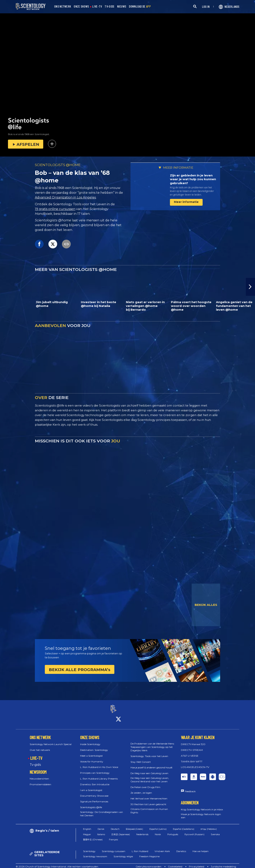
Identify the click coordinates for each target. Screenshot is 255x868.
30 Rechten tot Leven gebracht (148, 801)
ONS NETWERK (63, 6)
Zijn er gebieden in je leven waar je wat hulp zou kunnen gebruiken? (193, 179)
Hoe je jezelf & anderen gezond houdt (152, 764)
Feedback (190, 788)
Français (113, 836)
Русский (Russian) (194, 831)
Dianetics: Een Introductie (95, 781)
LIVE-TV (97, 6)
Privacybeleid (197, 863)
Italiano (101, 831)
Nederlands (142, 831)
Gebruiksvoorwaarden (149, 863)
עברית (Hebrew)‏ (209, 826)
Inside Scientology (90, 741)
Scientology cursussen (114, 848)
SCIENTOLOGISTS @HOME (58, 165)
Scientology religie (123, 853)
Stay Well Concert (141, 758)
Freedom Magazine (149, 853)
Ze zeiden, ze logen (141, 789)
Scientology (89, 848)
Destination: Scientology (94, 746)
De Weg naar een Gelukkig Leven (149, 770)
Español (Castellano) (184, 826)
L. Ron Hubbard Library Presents (99, 775)
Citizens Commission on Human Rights (149, 807)
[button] (250, 287)
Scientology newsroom (95, 853)
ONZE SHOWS (81, 6)
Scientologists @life (91, 804)
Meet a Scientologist (91, 752)
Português (173, 831)
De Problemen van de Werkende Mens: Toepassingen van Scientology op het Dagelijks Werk (153, 744)
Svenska (215, 831)
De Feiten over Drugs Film (145, 784)
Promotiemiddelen (40, 781)
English (87, 826)
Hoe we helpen (201, 848)
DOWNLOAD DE (140, 6)
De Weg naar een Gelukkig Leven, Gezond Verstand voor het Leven (150, 776)
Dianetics (181, 848)
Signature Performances (94, 798)
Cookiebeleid (175, 863)
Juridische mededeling (223, 863)
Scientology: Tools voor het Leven (149, 753)
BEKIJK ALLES (206, 605)
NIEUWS (122, 6)
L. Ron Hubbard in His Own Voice (99, 764)
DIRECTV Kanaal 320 (193, 741)
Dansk (101, 826)
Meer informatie (186, 202)
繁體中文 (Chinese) (93, 836)
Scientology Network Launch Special (51, 741)
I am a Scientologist (91, 787)
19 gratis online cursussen (55, 209)
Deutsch (115, 826)
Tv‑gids (35, 761)
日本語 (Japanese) (121, 831)
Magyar (87, 831)
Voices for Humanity (92, 758)
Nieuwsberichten (39, 775)
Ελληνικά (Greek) (134, 826)
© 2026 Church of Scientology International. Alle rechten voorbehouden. (57, 863)
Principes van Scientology (95, 769)
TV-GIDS (109, 6)
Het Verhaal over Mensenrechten (149, 795)
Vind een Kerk (162, 848)
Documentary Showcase (94, 792)
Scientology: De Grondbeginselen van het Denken (102, 810)
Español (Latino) (158, 826)
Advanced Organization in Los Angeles (65, 197)
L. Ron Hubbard (140, 848)
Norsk (158, 831)
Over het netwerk (40, 746)
